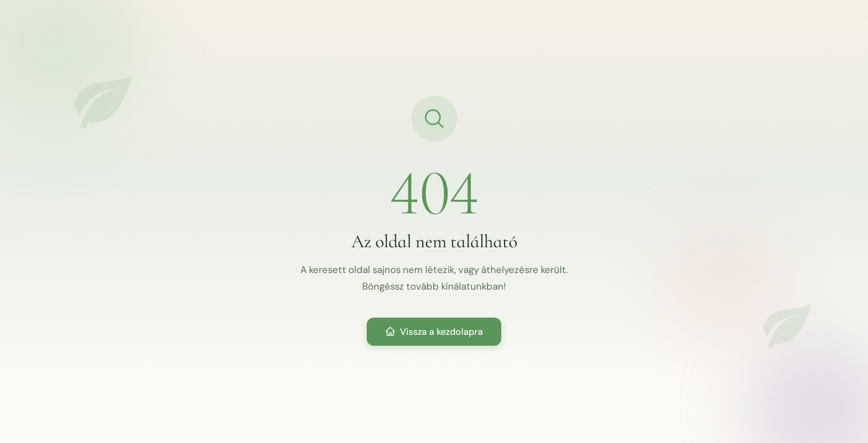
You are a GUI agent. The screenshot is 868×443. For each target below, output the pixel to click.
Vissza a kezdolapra (434, 332)
